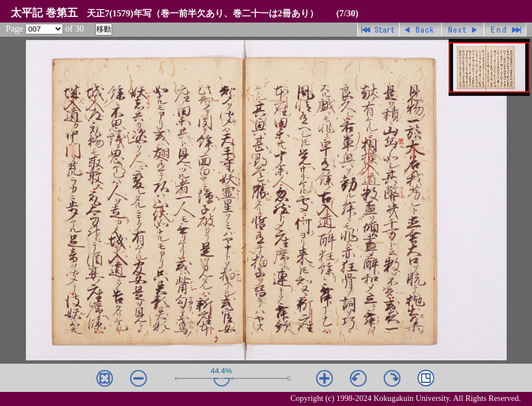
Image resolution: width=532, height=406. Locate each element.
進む (463, 30)
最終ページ (505, 30)
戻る (421, 30)
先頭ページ (378, 30)
